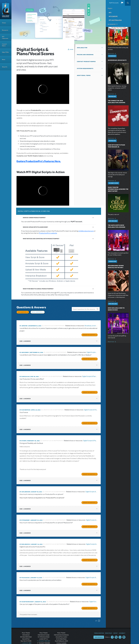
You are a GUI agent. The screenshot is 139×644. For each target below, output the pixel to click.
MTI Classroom (5, 38)
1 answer (25, 339)
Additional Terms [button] (84, 75)
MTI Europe (113, 16)
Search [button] (128, 3)
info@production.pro (86, 231)
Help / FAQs (5, 52)
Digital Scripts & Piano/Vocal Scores (94, 374)
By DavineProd (25, 407)
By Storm (23, 437)
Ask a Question (22, 312)
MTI (110, 13)
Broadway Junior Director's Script (96, 324)
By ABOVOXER (24, 350)
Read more (112, 53)
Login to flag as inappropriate (54, 324)
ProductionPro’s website (48, 233)
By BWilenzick (25, 539)
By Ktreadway (25, 516)
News (4, 60)
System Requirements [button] (85, 69)
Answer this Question (89, 332)
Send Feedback (99, 631)
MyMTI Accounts (114, 3)
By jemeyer (24, 324)
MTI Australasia (115, 20)
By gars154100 (25, 374)
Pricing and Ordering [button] (85, 55)
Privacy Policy (109, 627)
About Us (5, 67)
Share (72, 49)
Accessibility (122, 627)
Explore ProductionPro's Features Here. (39, 161)
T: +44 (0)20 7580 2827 (44, 635)
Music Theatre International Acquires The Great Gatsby (118, 189)
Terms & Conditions (99, 627)
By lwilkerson (25, 488)
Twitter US (116, 631)
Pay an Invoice (112, 24)
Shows (4, 23)
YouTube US (120, 631)
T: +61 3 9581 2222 (61, 639)
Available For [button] (82, 48)
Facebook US (112, 631)
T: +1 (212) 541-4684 (26, 637)
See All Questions (37, 312)
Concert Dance (4, 45)
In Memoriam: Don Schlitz (117, 60)
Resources (5, 30)
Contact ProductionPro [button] (86, 62)
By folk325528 (24, 572)
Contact (115, 627)
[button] (122, 3)
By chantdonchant (27, 596)
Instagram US (124, 631)
